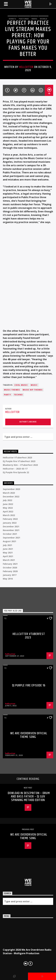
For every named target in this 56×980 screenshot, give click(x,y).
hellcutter (26, 67)
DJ (5, 618)
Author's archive (28, 422)
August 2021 (9, 541)
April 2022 (8, 512)
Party (7, 395)
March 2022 (9, 515)
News (34, 19)
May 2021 (8, 553)
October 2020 (10, 568)
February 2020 (10, 571)
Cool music (21, 385)
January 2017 (10, 575)
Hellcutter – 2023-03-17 (15, 469)
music (34, 385)
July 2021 (7, 545)
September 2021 (11, 538)
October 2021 (10, 534)
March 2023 (9, 493)
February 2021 (10, 564)
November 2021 (11, 530)
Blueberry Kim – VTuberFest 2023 (20, 465)
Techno (18, 395)
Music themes (12, 390)
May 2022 (8, 508)
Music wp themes (33, 390)
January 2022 (10, 523)
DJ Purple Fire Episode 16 (29, 685)
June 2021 (8, 549)
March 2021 (9, 560)
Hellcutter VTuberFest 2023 (17, 458)
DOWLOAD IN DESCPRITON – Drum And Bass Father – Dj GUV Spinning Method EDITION (29, 797)
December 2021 (11, 526)
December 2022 (11, 497)
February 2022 (10, 519)
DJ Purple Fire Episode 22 (16, 472)
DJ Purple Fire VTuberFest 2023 (19, 461)
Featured (24, 19)
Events (12, 19)
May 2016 (8, 579)
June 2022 (8, 504)
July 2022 (7, 500)
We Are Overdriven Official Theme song (29, 735)
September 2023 (11, 489)
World (44, 19)
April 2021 (8, 556)
